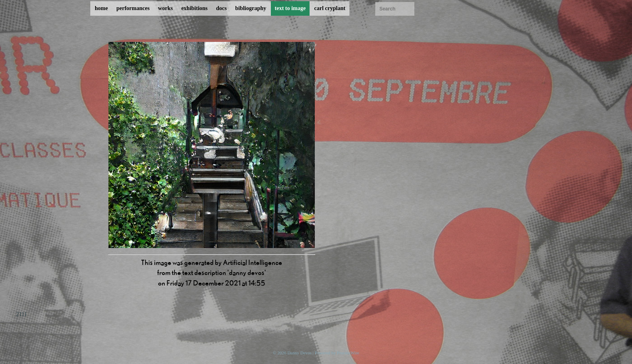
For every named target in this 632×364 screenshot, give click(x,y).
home (101, 8)
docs (221, 8)
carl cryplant (330, 8)
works (165, 8)
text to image (290, 8)
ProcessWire (348, 353)
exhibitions (194, 8)
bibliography (251, 8)
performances (133, 8)
